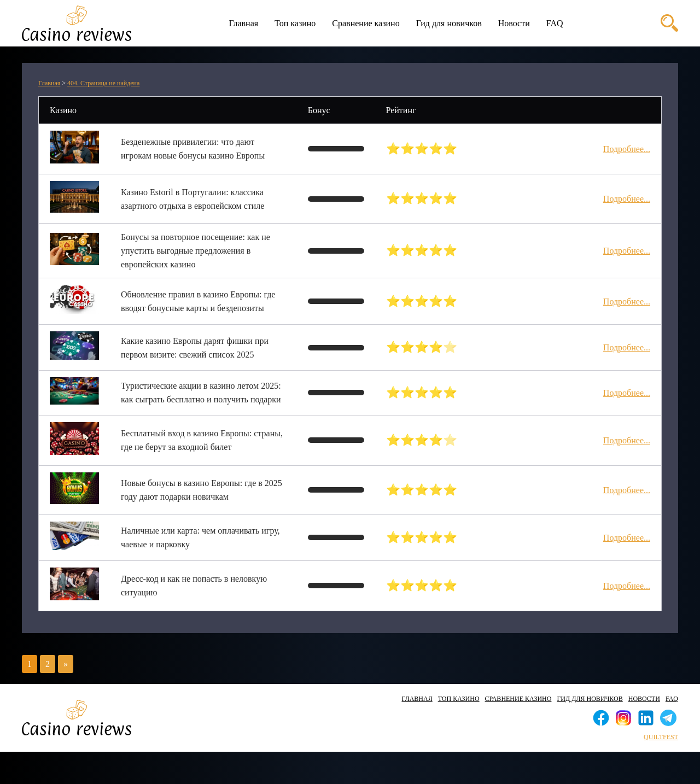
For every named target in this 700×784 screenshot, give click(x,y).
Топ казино (295, 23)
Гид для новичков (449, 23)
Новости (514, 23)
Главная (243, 23)
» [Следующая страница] (66, 664)
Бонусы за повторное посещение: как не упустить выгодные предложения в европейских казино (196, 251)
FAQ (555, 23)
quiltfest (661, 737)
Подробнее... (627, 149)
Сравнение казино (366, 23)
